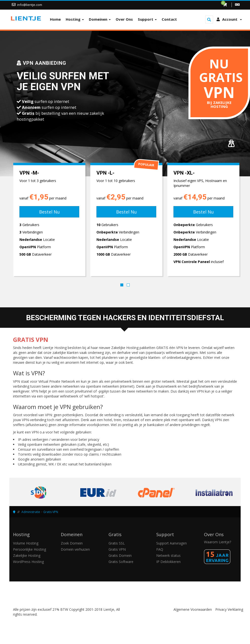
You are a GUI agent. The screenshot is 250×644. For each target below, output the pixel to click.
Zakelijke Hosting (27, 555)
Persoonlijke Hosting (30, 549)
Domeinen (100, 19)
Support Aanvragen (172, 543)
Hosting (75, 19)
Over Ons (124, 19)
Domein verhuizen (75, 549)
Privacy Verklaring (229, 609)
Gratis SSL (117, 543)
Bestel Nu (48, 212)
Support (147, 19)
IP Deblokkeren (168, 562)
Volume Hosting (26, 543)
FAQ (160, 549)
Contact (169, 19)
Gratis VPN (51, 512)
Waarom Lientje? (218, 542)
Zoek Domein (72, 543)
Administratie (31, 512)
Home (55, 19)
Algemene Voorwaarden (193, 609)
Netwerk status (168, 555)
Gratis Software (121, 562)
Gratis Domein (120, 555)
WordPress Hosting (28, 562)
